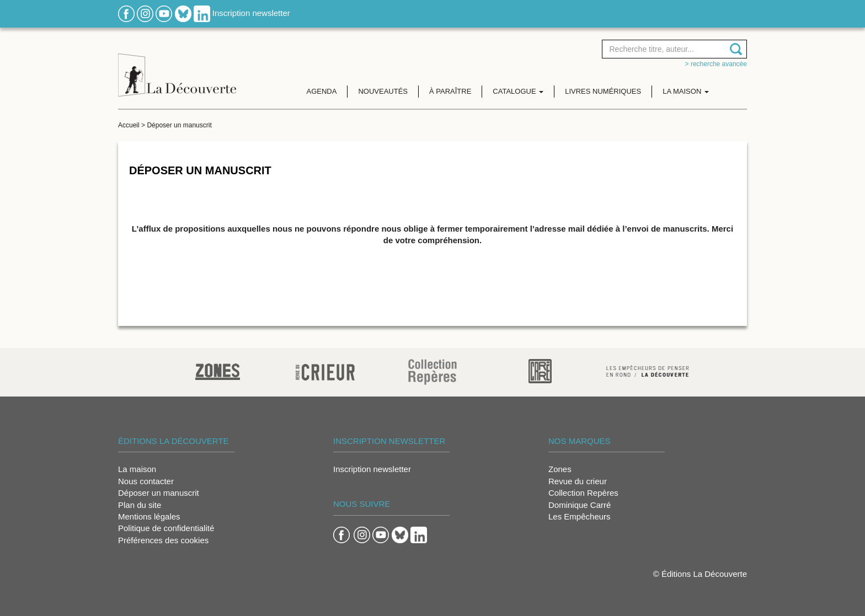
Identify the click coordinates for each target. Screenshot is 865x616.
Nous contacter (146, 481)
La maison (137, 469)
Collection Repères (583, 493)
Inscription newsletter (251, 13)
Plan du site (140, 505)
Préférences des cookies (163, 540)
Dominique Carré (580, 505)
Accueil (129, 125)
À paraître (450, 91)
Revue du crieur (578, 481)
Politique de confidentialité (166, 528)
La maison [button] (686, 91)
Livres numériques (603, 91)
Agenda (322, 91)
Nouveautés (383, 91)
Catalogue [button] (518, 91)
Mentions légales (149, 516)
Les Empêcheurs (580, 516)
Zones (560, 469)
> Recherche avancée (716, 64)
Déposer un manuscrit (159, 493)
